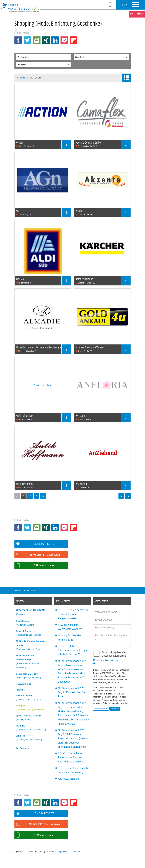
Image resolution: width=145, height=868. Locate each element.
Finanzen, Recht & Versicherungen (33, 662)
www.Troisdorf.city (25, 590)
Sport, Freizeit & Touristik (33, 718)
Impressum (63, 852)
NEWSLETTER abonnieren (37, 555)
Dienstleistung (33, 623)
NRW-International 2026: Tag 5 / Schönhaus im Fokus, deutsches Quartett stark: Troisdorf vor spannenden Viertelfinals (73, 739)
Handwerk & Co (24, 684)
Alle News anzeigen (69, 779)
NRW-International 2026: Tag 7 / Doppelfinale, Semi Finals (73, 692)
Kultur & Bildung (33, 698)
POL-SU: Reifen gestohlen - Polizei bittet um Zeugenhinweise (74, 614)
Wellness (33, 738)
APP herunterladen (35, 565)
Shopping (33, 708)
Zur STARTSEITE (34, 544)
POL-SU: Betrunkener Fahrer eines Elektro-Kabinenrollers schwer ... (72, 757)
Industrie (20, 690)
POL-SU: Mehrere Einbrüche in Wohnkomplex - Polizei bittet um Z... (73, 650)
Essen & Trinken (33, 633)
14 (121, 496)
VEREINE (33, 728)
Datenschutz (76, 852)
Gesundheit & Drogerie (33, 676)
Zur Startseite (23, 748)
